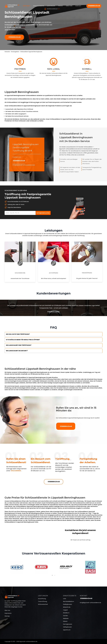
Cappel (65, 610)
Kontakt (78, 6)
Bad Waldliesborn (69, 601)
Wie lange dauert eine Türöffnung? (19, 345)
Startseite (26, 6)
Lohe (65, 599)
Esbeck (65, 621)
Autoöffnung (54, 273)
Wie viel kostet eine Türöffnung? (18, 334)
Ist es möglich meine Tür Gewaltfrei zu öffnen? (23, 340)
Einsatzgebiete (39, 6)
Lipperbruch (67, 630)
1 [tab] (52, 575)
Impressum (8, 613)
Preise (60, 6)
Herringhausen (68, 624)
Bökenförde (67, 607)
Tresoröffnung (87, 273)
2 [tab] (55, 575)
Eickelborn (66, 613)
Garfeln (65, 616)
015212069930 (16, 471)
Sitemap (7, 616)
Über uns (69, 6)
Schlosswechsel (20, 273)
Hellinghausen (67, 627)
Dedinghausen (68, 604)
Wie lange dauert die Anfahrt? (17, 351)
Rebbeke (66, 618)
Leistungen (51, 6)
